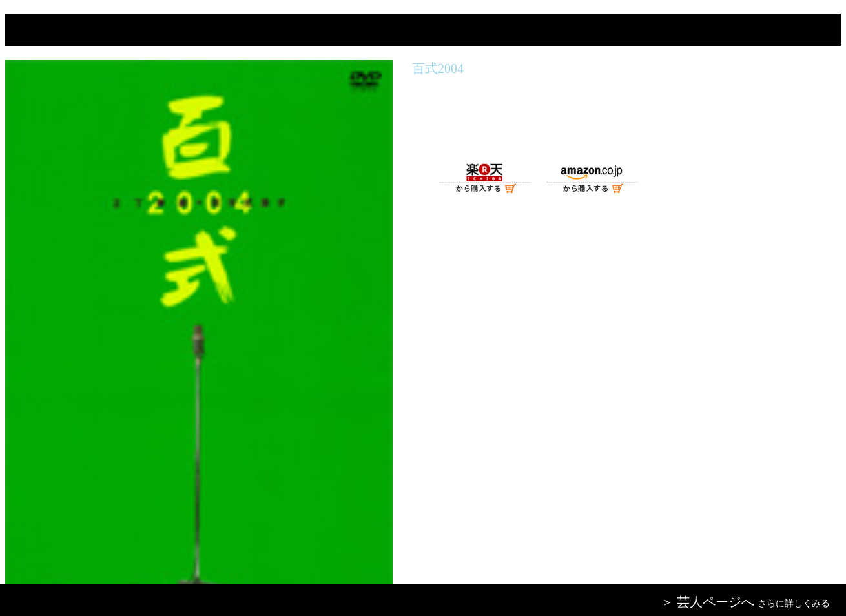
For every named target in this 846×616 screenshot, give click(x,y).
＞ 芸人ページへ (707, 602)
